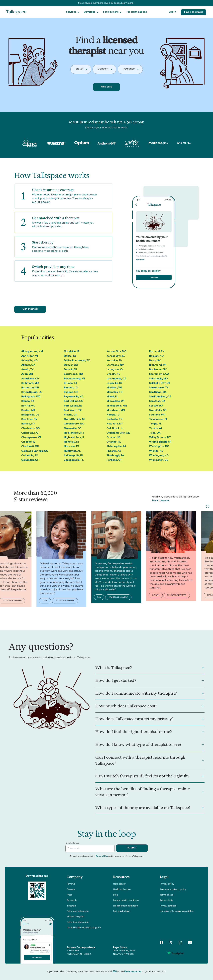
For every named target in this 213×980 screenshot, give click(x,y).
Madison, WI (114, 388)
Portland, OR (114, 460)
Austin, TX (27, 370)
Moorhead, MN (116, 410)
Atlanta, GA (28, 365)
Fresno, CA (71, 415)
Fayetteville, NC (74, 397)
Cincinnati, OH (30, 447)
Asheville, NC (29, 361)
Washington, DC (159, 447)
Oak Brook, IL (115, 429)
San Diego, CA (158, 392)
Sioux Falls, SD (158, 410)
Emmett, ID (71, 388)
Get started (30, 309)
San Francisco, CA (160, 397)
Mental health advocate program (84, 928)
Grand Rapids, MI (75, 419)
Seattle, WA (156, 406)
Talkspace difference (78, 911)
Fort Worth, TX (73, 410)
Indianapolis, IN (73, 456)
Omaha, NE (113, 438)
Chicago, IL (28, 442)
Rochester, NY (158, 370)
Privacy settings (168, 906)
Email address (72, 843)
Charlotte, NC (30, 433)
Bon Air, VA (28, 406)
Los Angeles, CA (116, 379)
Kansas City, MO (116, 352)
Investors (71, 906)
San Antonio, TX (159, 388)
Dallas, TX (70, 356)
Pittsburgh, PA (115, 456)
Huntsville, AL (72, 451)
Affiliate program (75, 917)
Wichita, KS (156, 451)
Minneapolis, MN (117, 406)
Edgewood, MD (73, 374)
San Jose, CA (157, 401)
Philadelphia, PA (116, 447)
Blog (116, 895)
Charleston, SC (30, 429)
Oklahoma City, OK (118, 433)
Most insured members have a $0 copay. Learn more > (107, 3)
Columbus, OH (30, 460)
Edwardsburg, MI (74, 379)
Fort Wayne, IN (73, 406)
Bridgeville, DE (30, 415)
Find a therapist (194, 12)
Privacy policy (167, 884)
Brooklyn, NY (29, 419)
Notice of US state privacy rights (177, 911)
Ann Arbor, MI (30, 356)
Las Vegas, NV (115, 365)
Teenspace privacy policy (173, 890)
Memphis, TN (114, 392)
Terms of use (167, 895)
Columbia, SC (30, 456)
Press (69, 895)
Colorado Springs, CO (35, 451)
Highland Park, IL (74, 438)
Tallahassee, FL (158, 419)
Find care (106, 87)
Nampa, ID (113, 415)
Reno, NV (155, 361)
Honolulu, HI (71, 442)
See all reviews (160, 501)
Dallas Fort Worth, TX (77, 361)
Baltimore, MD (30, 383)
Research (72, 900)
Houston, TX (71, 447)
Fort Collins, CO (74, 401)
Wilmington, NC (159, 456)
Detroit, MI (70, 370)
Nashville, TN (114, 419)
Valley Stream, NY (160, 438)
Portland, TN (157, 352)
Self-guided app (122, 911)
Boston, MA (28, 410)
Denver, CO (71, 365)
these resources (133, 972)
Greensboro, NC (74, 424)
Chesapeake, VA (31, 438)
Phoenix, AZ (114, 451)
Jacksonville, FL (74, 460)
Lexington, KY (115, 370)
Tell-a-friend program (78, 922)
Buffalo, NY (28, 424)
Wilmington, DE (159, 460)
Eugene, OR (71, 392)
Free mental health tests (126, 906)
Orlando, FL (114, 442)
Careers (71, 890)
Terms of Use (102, 856)
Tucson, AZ (156, 429)
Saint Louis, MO (159, 379)
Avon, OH (27, 374)
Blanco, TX (28, 401)
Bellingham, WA (31, 397)
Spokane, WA (157, 415)
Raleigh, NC (156, 356)
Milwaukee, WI (115, 401)
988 (115, 972)
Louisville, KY (114, 383)
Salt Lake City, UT (160, 383)
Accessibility (166, 900)
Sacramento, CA (159, 374)
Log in (172, 12)
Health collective (122, 890)
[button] (73, 12)
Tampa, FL (155, 424)
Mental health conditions (126, 900)
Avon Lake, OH (30, 379)
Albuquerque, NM (32, 352)
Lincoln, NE (113, 374)
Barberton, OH (30, 388)
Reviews (71, 884)
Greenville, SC (73, 429)
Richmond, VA (158, 365)
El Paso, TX (70, 383)
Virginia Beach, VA (160, 442)
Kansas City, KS (116, 356)
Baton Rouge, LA (31, 392)
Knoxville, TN (114, 361)
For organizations (137, 12)
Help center (119, 884)
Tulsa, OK (155, 433)
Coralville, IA (72, 352)
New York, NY (115, 424)
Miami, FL (112, 397)
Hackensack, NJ (74, 433)
